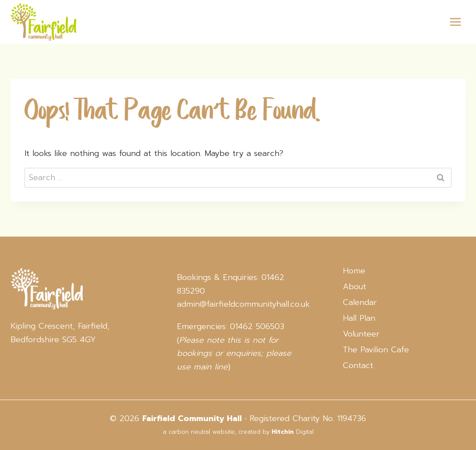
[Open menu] (455, 22)
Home (354, 271)
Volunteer (361, 334)
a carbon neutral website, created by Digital (238, 432)
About (354, 287)
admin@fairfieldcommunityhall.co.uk (243, 304)
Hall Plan (359, 318)
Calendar (360, 302)
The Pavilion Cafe (376, 350)
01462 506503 (257, 326)
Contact (358, 365)
